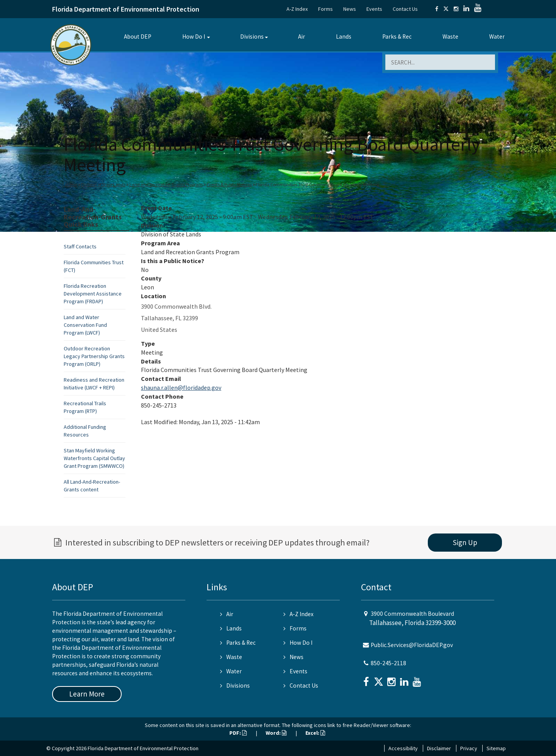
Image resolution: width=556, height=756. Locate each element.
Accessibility (403, 748)
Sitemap (496, 748)
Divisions (252, 37)
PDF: (238, 733)
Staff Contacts (80, 246)
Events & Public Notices (229, 184)
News (350, 9)
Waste (450, 37)
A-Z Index (297, 9)
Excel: (315, 733)
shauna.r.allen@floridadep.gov (181, 387)
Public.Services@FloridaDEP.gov (412, 645)
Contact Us (405, 9)
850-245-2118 (388, 663)
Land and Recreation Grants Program (166, 184)
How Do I (194, 37)
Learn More (87, 694)
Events (374, 9)
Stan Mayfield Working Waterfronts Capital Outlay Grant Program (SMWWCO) (94, 458)
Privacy (469, 748)
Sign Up (465, 542)
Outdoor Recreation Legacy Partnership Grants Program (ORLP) (94, 356)
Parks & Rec (397, 37)
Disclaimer (439, 748)
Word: (276, 733)
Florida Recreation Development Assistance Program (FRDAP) (93, 294)
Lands (344, 37)
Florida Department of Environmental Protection (126, 9)
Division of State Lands (103, 184)
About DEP (138, 37)
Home (71, 184)
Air (302, 37)
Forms (325, 9)
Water (497, 37)
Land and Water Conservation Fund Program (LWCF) (85, 325)
